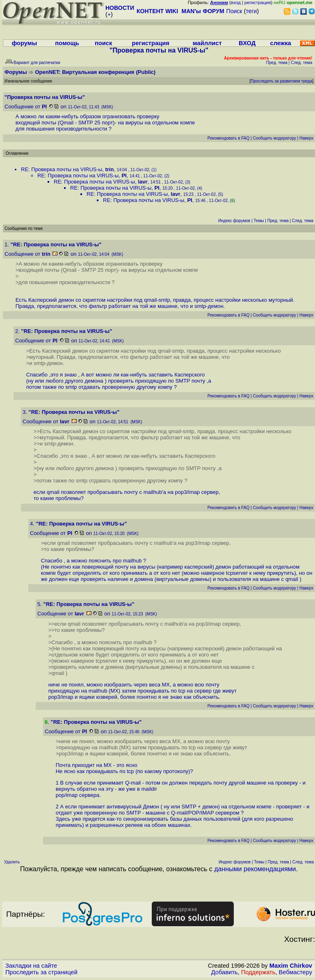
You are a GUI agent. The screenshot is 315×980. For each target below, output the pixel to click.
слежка (281, 43)
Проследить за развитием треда (281, 81)
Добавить (225, 972)
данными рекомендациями (255, 869)
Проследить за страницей (41, 972)
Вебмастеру (296, 972)
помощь (67, 43)
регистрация (258, 2)
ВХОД (247, 43)
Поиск (234, 11)
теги (251, 11)
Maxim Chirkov (291, 966)
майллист (207, 43)
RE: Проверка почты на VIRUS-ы (62, 169)
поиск (103, 43)
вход (236, 2)
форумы (24, 43)
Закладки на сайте (31, 966)
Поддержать (258, 972)
